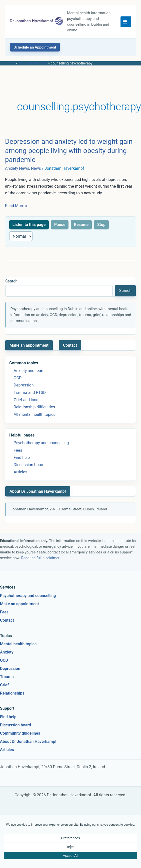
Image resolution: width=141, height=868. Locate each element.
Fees (18, 450)
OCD (18, 378)
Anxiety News (17, 168)
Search (11, 281)
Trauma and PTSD (30, 393)
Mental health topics (18, 644)
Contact (70, 345)
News (36, 168)
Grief (4, 685)
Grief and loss (26, 400)
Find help (22, 458)
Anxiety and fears (29, 371)
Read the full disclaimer (40, 558)
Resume (81, 225)
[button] (35, 47)
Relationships (12, 693)
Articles (20, 472)
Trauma (7, 677)
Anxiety (7, 652)
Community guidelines (20, 733)
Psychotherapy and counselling (41, 443)
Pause (60, 225)
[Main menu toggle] (126, 22)
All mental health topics (35, 414)
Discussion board (29, 465)
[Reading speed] (21, 236)
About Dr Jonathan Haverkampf (38, 491)
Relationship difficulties (34, 407)
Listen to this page (29, 225)
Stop (101, 225)
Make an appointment (29, 345)
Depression (24, 385)
